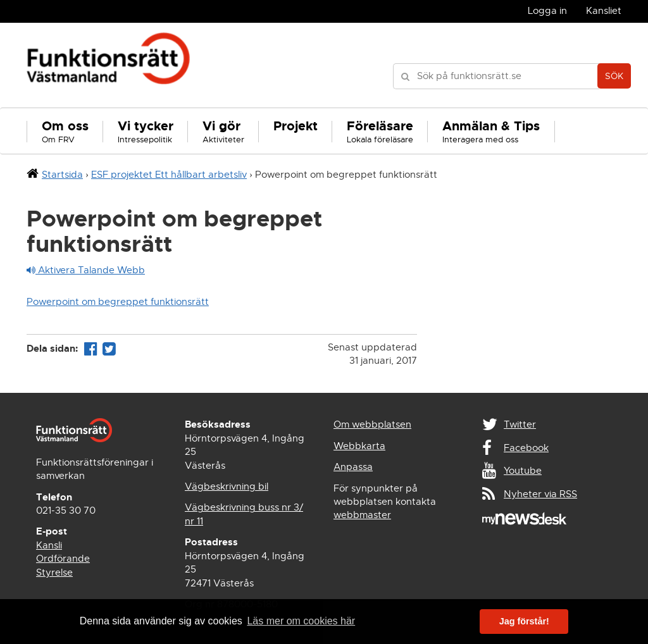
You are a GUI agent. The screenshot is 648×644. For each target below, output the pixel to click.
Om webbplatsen (372, 424)
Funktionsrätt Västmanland (109, 65)
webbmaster (362, 515)
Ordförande (63, 559)
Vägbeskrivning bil (227, 486)
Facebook (526, 448)
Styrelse (54, 573)
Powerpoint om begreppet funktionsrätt (118, 302)
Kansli (49, 545)
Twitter (520, 424)
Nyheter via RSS (540, 494)
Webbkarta (359, 446)
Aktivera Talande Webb (86, 270)
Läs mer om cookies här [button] (301, 621)
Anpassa (353, 467)
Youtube (523, 471)
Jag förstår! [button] (524, 621)
